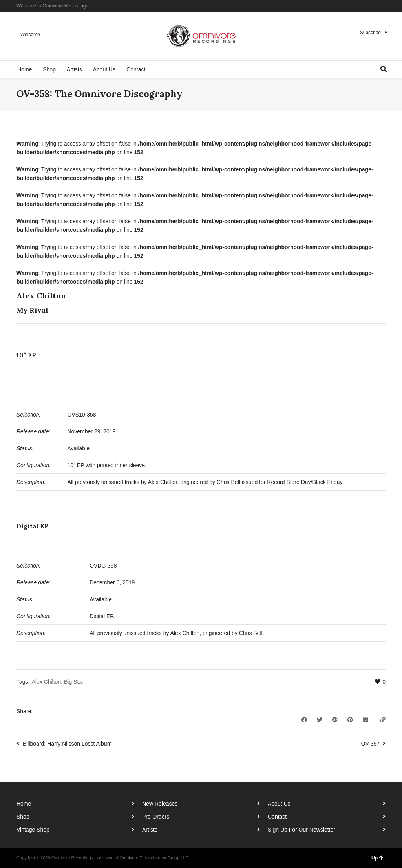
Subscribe (370, 33)
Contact (277, 817)
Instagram (373, 6)
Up (377, 858)
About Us (279, 804)
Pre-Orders (156, 817)
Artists (150, 830)
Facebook (362, 6)
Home (24, 804)
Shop (23, 817)
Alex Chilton (46, 682)
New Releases (160, 804)
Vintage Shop (33, 830)
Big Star (74, 682)
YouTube (385, 6)
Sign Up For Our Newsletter (301, 830)
